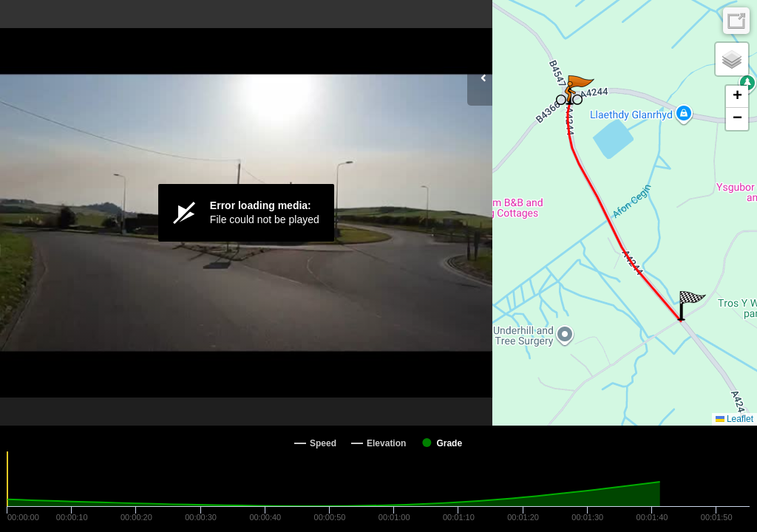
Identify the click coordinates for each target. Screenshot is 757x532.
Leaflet (734, 419)
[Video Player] (246, 213)
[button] (692, 306)
